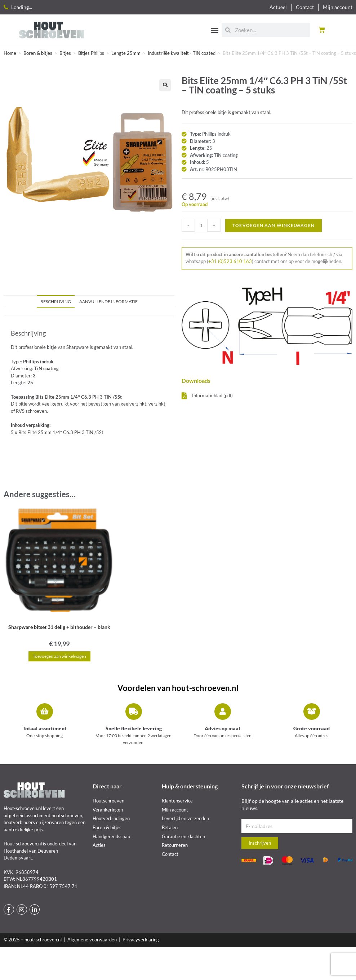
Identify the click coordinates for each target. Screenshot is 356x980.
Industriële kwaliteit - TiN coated (182, 53)
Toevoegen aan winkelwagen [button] (59, 656)
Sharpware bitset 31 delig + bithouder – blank (59, 627)
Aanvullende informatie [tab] (108, 301)
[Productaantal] (201, 226)
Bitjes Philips (91, 53)
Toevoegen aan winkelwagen (273, 225)
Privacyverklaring (141, 940)
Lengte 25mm (126, 53)
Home (10, 53)
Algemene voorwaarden (92, 940)
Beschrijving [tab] (56, 301)
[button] (215, 30)
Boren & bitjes (38, 53)
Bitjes (65, 53)
